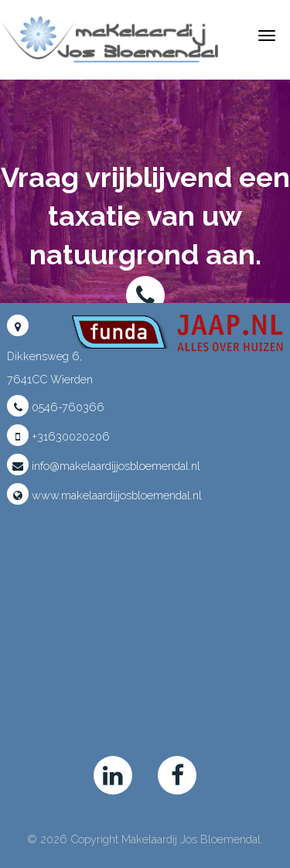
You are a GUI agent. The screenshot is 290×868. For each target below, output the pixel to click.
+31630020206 (58, 436)
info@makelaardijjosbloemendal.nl (104, 466)
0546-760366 (56, 407)
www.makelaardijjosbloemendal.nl (104, 495)
